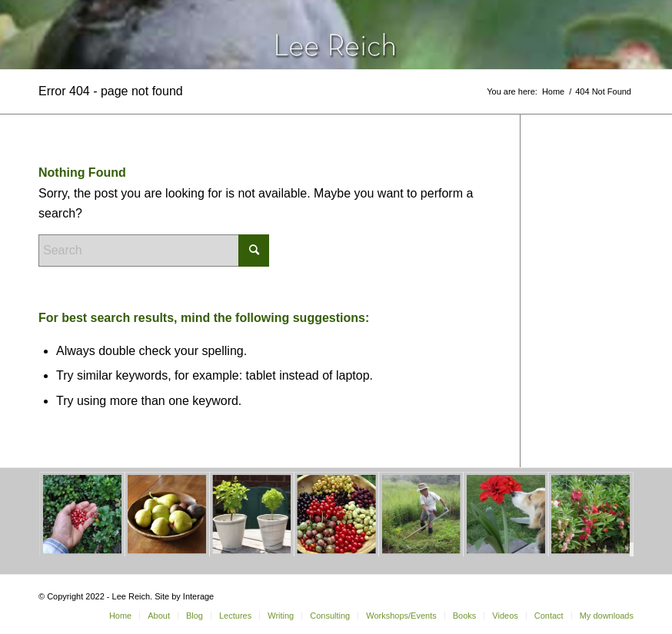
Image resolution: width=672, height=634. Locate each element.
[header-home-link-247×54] (336, 35)
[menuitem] (120, 616)
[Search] (154, 251)
